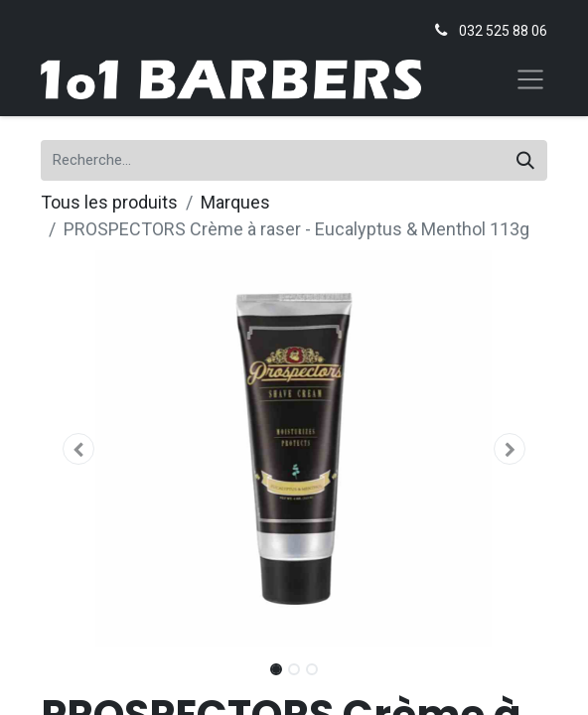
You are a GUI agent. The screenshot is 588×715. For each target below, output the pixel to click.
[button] (79, 449)
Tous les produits (109, 202)
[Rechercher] (525, 160)
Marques (235, 202)
